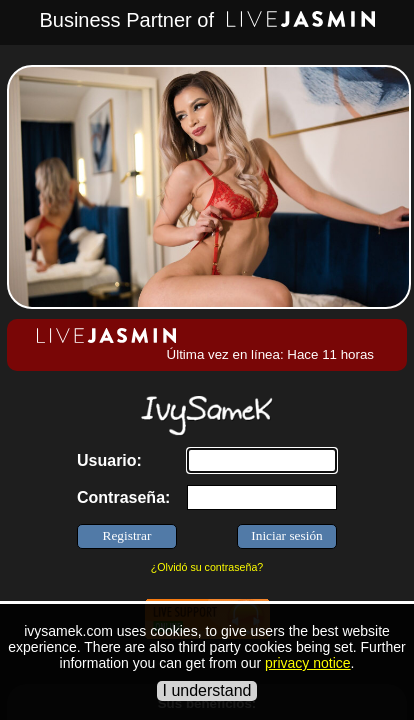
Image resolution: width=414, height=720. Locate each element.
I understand (207, 690)
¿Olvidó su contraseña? (207, 567)
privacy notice (308, 663)
